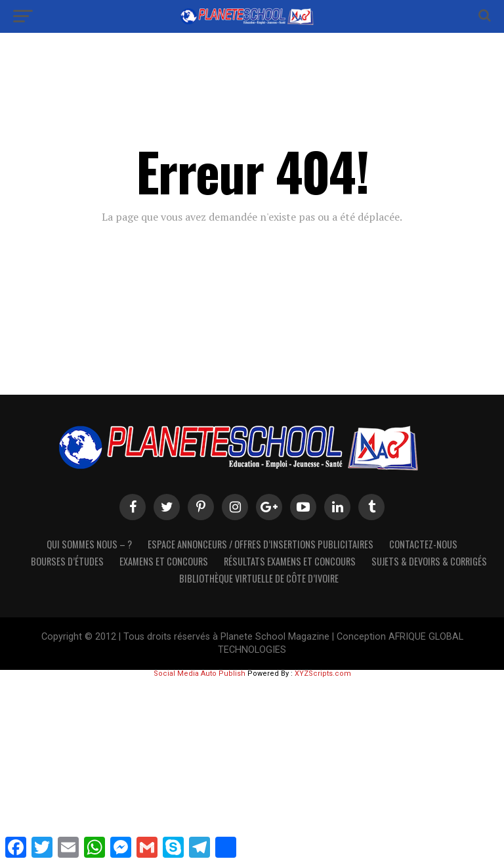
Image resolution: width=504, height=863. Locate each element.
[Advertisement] (252, 769)
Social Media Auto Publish (199, 674)
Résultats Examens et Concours (290, 561)
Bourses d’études (67, 561)
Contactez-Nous (423, 544)
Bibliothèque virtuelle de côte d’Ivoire (259, 578)
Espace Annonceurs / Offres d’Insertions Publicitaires (261, 544)
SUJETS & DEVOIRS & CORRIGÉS (429, 561)
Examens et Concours (164, 561)
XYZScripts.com (323, 674)
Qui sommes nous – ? (89, 544)
